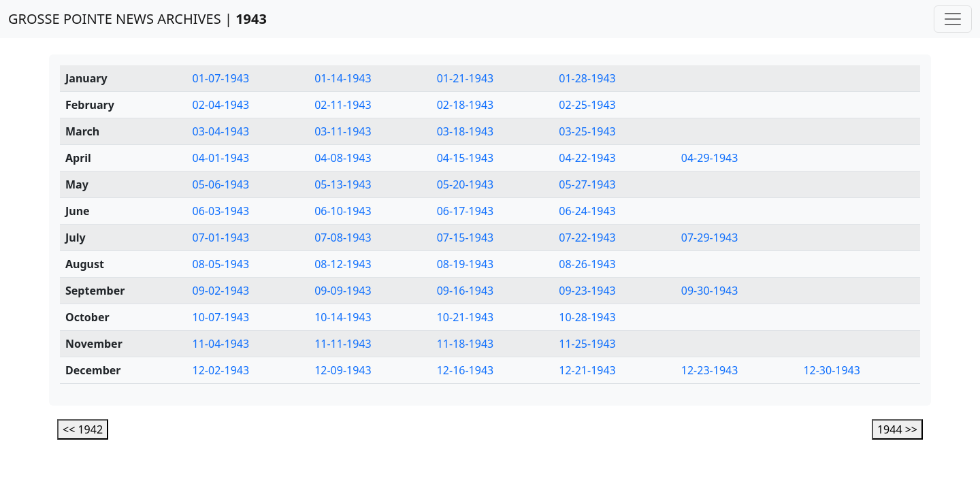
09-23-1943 (587, 291)
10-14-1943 (343, 317)
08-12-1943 (343, 264)
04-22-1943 (587, 158)
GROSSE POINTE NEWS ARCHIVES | (137, 19)
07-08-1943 (343, 238)
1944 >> (897, 429)
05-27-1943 (587, 184)
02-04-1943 (221, 105)
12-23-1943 (710, 370)
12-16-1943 (465, 370)
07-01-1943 (221, 238)
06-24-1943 (587, 211)
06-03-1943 (221, 211)
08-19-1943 (465, 264)
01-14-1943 (343, 78)
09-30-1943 (710, 291)
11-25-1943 (587, 344)
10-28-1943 (587, 317)
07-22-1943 (587, 238)
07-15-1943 (465, 238)
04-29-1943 (710, 158)
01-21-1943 (465, 78)
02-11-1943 (343, 105)
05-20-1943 (465, 184)
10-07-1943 (221, 317)
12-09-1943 (343, 370)
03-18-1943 (465, 131)
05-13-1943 (343, 184)
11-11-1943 (343, 344)
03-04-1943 (221, 131)
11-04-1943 (221, 344)
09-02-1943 (221, 291)
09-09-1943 (343, 291)
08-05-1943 (221, 264)
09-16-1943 (465, 291)
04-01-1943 (221, 158)
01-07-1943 (221, 78)
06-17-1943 (465, 211)
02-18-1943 (465, 105)
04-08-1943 (343, 158)
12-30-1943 (832, 370)
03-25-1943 (587, 131)
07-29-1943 (710, 238)
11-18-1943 (465, 344)
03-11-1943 (343, 131)
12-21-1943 (587, 370)
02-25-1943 (587, 105)
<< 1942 (83, 429)
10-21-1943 (465, 317)
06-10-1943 (343, 211)
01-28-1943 (587, 78)
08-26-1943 (587, 264)
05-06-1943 (221, 184)
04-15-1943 (465, 158)
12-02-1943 (221, 370)
